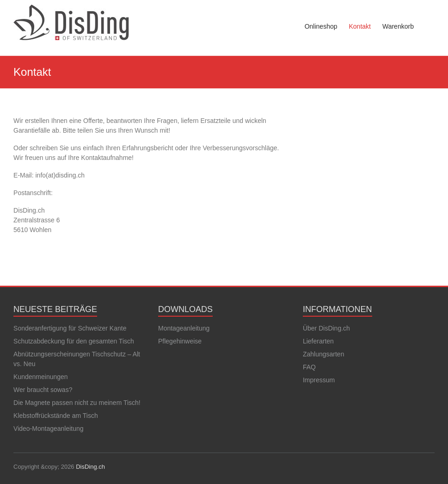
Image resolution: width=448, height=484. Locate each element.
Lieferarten (318, 341)
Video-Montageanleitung (49, 429)
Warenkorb (398, 26)
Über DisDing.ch (326, 328)
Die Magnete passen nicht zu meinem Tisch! (77, 403)
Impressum (319, 380)
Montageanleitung (184, 328)
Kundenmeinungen (41, 377)
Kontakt (359, 26)
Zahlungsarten (324, 354)
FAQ (309, 367)
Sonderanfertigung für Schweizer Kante (70, 328)
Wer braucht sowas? (43, 390)
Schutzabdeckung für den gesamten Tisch (74, 341)
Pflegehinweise (180, 341)
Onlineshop (321, 26)
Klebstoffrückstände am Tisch (56, 416)
